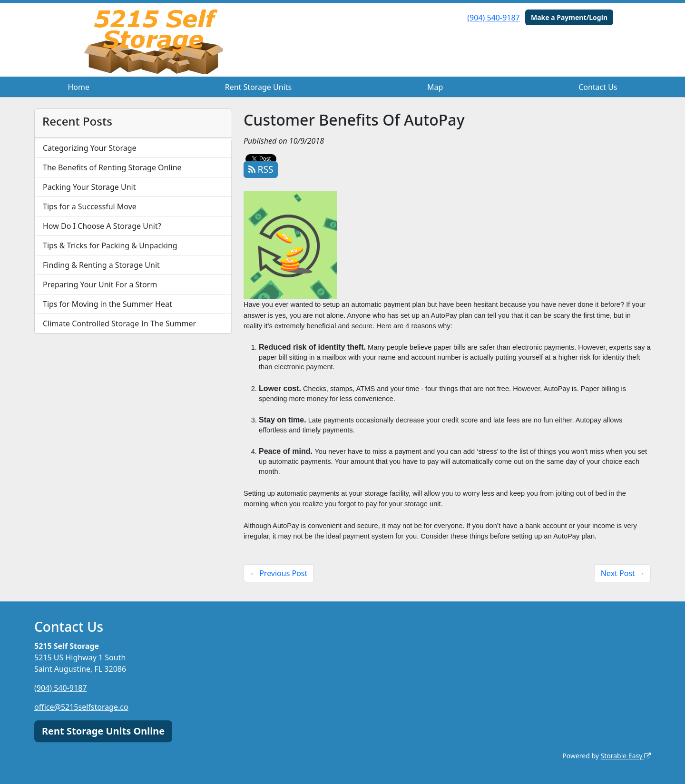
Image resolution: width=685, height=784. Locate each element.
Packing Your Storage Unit (89, 187)
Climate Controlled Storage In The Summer (119, 323)
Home (78, 87)
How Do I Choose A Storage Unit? (102, 226)
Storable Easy (626, 756)
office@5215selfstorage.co (81, 707)
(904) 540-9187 (493, 18)
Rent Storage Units (258, 87)
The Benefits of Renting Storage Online (112, 167)
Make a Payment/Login (569, 17)
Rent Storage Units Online (103, 731)
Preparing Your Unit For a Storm (100, 284)
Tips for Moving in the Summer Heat (108, 304)
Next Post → (623, 573)
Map (435, 87)
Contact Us (598, 87)
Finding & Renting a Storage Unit (101, 265)
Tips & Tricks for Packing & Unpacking (110, 245)
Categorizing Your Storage (90, 148)
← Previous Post (279, 573)
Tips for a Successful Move (90, 206)
